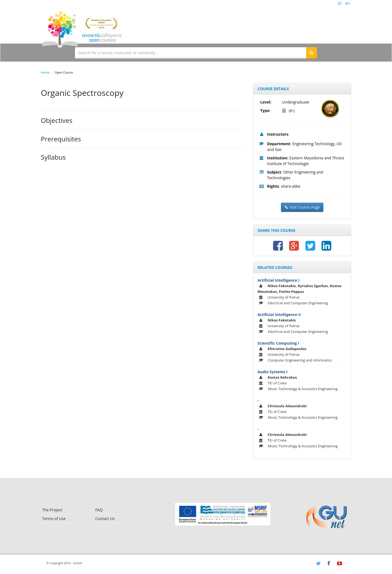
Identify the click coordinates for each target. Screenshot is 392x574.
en (348, 3)
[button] (311, 53)
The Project (52, 510)
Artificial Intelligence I (278, 280)
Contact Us (105, 519)
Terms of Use (54, 519)
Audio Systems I (272, 372)
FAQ (99, 510)
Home (45, 72)
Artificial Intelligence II (279, 315)
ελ (340, 3)
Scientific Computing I (278, 343)
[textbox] (191, 53)
